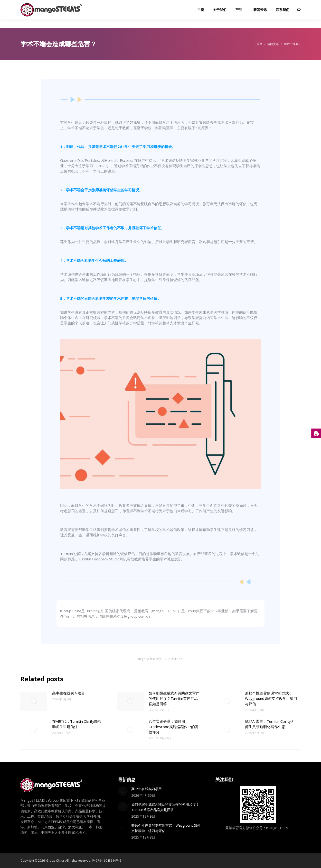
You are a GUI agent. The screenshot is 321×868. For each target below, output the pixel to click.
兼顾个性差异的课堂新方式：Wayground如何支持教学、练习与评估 (271, 698)
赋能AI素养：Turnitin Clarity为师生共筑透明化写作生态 (270, 724)
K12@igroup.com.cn (281, 4)
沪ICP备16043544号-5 (107, 861)
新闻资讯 (155, 659)
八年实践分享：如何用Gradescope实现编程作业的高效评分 (174, 727)
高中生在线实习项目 (69, 693)
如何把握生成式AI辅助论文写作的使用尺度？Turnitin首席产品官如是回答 (174, 698)
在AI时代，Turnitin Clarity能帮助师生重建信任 (77, 724)
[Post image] (34, 701)
